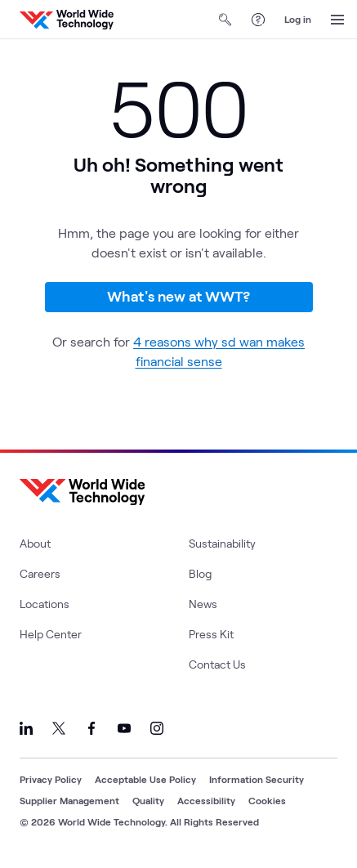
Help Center (51, 634)
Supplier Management (69, 800)
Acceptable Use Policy (145, 779)
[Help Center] (258, 20)
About (35, 543)
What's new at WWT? (178, 296)
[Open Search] (225, 20)
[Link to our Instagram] (157, 728)
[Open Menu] (337, 20)
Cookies (267, 800)
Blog (200, 573)
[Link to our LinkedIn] (26, 728)
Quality (148, 800)
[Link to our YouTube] (124, 728)
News (203, 604)
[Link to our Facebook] (91, 728)
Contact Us (217, 664)
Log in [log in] (298, 19)
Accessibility (206, 800)
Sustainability (222, 543)
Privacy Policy (51, 779)
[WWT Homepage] (67, 20)
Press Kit (211, 634)
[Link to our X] (59, 728)
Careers (40, 573)
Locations (45, 604)
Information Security (257, 779)
